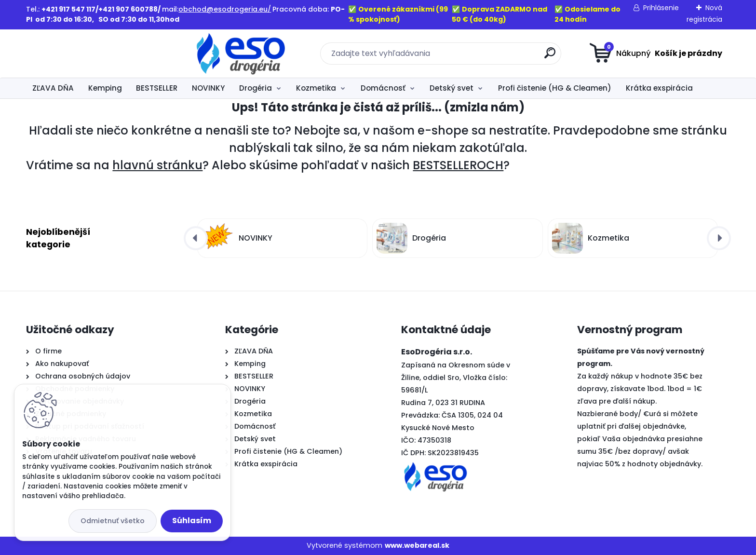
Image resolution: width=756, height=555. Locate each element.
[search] (472, 57)
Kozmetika (316, 88)
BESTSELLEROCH (458, 165)
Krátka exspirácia (659, 88)
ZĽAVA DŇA (53, 88)
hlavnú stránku (157, 165)
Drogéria (256, 88)
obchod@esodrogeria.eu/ (225, 9)
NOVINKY (208, 88)
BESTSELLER (157, 88)
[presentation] (196, 238)
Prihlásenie (661, 8)
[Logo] (85, 54)
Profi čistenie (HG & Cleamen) (555, 88)
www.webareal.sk (417, 545)
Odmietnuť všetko (113, 521)
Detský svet (452, 88)
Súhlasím (192, 521)
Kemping (105, 88)
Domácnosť (383, 88)
